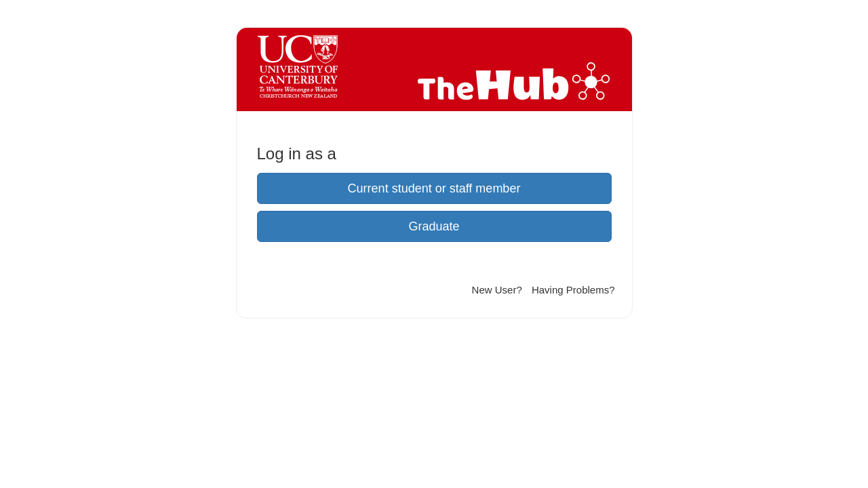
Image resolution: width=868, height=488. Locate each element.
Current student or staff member (434, 188)
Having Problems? (573, 290)
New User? (497, 290)
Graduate (434, 226)
